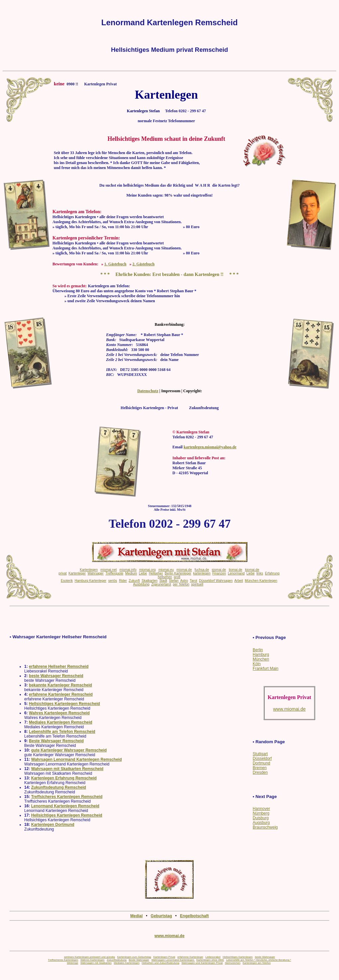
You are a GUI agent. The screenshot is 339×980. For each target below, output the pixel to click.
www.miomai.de (169, 936)
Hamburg (261, 655)
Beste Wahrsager (139, 960)
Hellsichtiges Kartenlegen (238, 957)
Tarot (193, 581)
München (261, 659)
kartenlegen (202, 573)
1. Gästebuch (115, 264)
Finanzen (219, 573)
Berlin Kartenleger (178, 573)
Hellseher (156, 573)
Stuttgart (260, 754)
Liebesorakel (213, 957)
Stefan (174, 581)
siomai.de (219, 570)
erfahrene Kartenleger (190, 957)
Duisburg (261, 818)
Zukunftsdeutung (117, 960)
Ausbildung (141, 584)
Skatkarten (150, 581)
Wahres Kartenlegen (92, 960)
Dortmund (261, 763)
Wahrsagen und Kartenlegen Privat (202, 963)
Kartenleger (77, 573)
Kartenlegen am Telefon (257, 963)
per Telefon (181, 584)
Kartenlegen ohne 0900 (210, 960)
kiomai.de (252, 570)
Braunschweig (265, 827)
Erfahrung (272, 573)
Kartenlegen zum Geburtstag (134, 957)
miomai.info (128, 570)
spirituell (197, 584)
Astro (184, 581)
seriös (113, 581)
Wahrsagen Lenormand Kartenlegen (173, 960)
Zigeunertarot (161, 584)
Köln (257, 664)
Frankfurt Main (265, 668)
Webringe (72, 963)
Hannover (261, 809)
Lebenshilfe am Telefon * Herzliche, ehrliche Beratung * (259, 960)
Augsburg (261, 823)
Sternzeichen (233, 963)
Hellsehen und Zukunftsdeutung (161, 963)
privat (62, 573)
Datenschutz (148, 391)
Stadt (163, 581)
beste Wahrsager (265, 957)
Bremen (260, 768)
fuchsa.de (202, 570)
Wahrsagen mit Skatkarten (96, 963)
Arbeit (239, 581)
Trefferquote (115, 573)
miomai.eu (166, 570)
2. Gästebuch (144, 264)
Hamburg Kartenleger (91, 581)
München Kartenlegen (261, 581)
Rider (123, 581)
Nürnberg (261, 813)
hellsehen (165, 577)
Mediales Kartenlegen (127, 963)
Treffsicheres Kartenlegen (63, 960)
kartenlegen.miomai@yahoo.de (210, 447)
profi (177, 577)
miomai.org (147, 570)
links (260, 573)
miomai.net (109, 570)
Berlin (258, 650)
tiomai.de (236, 570)
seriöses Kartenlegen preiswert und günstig (89, 957)
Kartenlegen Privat (164, 957)
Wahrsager (96, 573)
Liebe (143, 573)
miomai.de (184, 570)
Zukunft (134, 581)
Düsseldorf (262, 758)
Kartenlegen (89, 570)
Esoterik (67, 581)
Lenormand (236, 573)
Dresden (260, 772)
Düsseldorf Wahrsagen (216, 581)
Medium (131, 573)
